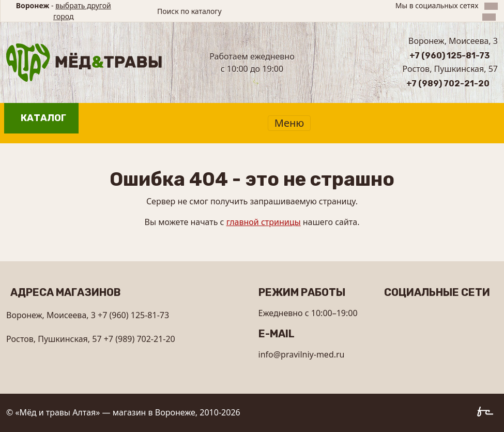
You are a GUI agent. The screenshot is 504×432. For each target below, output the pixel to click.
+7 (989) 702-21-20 (448, 84)
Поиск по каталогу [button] (189, 11)
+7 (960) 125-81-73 (449, 56)
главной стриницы (264, 222)
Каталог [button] (43, 118)
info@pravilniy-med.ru (302, 354)
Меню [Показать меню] (289, 123)
